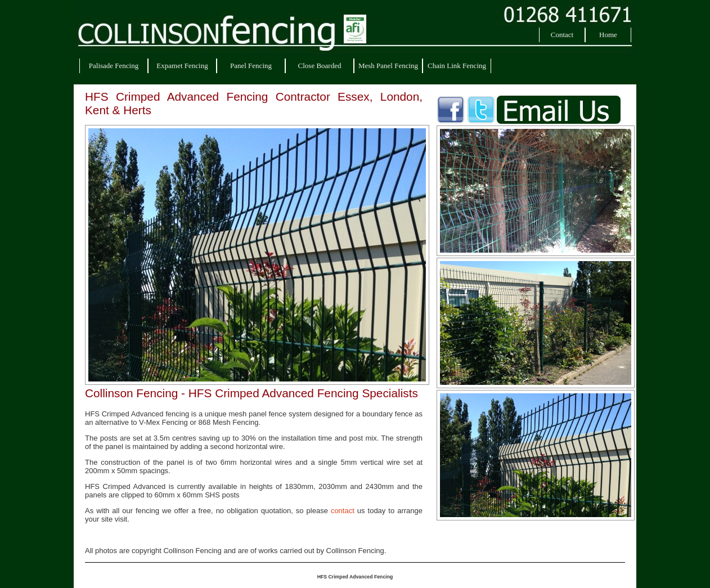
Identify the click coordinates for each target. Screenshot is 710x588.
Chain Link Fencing (457, 66)
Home (608, 35)
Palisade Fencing (114, 66)
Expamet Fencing (182, 66)
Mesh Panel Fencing (388, 66)
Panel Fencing (251, 66)
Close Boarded (320, 66)
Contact (562, 35)
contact (343, 511)
